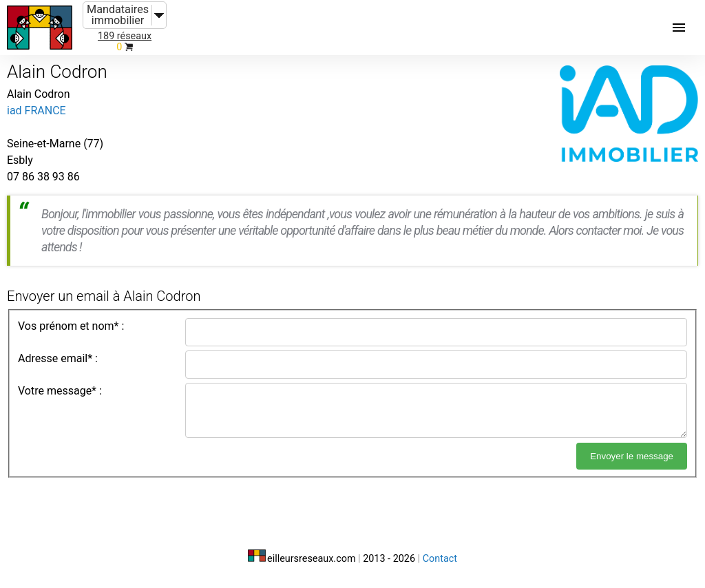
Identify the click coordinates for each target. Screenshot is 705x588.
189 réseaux (125, 36)
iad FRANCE (36, 111)
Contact (440, 559)
